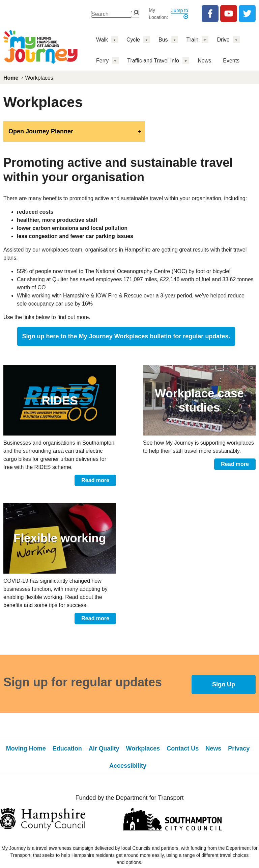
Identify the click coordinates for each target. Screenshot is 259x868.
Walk (102, 40)
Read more (95, 480)
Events (231, 61)
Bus (163, 40)
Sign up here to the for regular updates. (126, 336)
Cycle (133, 40)
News (204, 61)
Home (11, 78)
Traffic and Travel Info (153, 61)
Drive (223, 40)
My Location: (158, 14)
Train (193, 40)
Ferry (102, 61)
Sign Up (224, 684)
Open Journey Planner (41, 131)
